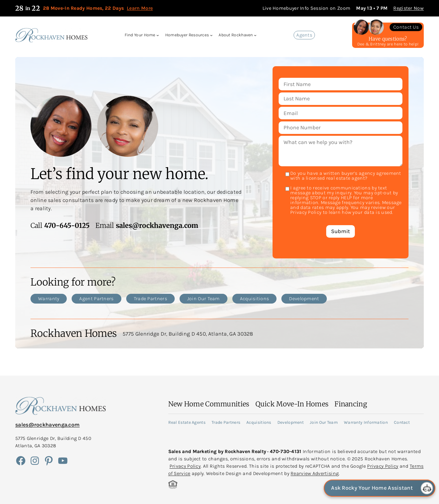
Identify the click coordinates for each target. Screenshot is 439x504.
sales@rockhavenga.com (47, 425)
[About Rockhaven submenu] (255, 35)
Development (304, 299)
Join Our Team (203, 299)
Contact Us (406, 27)
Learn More (140, 8)
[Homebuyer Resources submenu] (211, 35)
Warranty (49, 299)
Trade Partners (150, 299)
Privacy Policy (185, 466)
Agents (304, 35)
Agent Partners (96, 299)
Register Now (409, 8)
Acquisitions (255, 299)
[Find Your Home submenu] (158, 35)
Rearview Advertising (315, 473)
